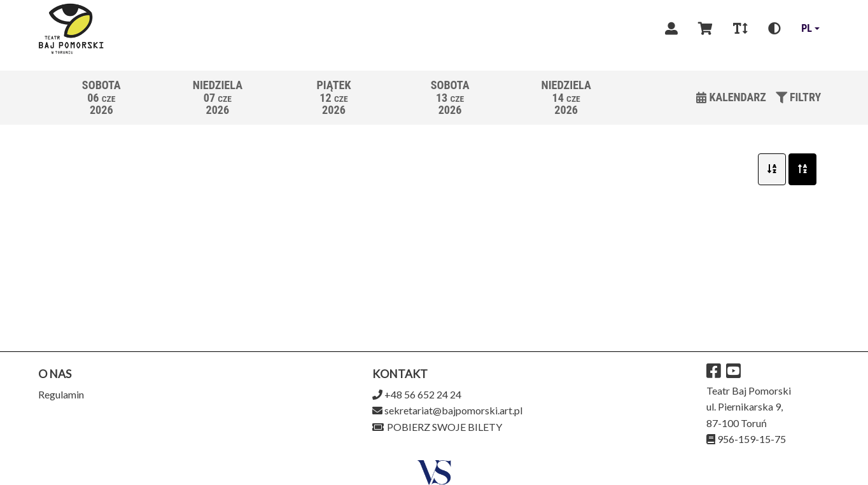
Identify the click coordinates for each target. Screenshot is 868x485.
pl (807, 28)
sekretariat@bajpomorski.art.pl (453, 410)
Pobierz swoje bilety (437, 427)
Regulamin (61, 394)
